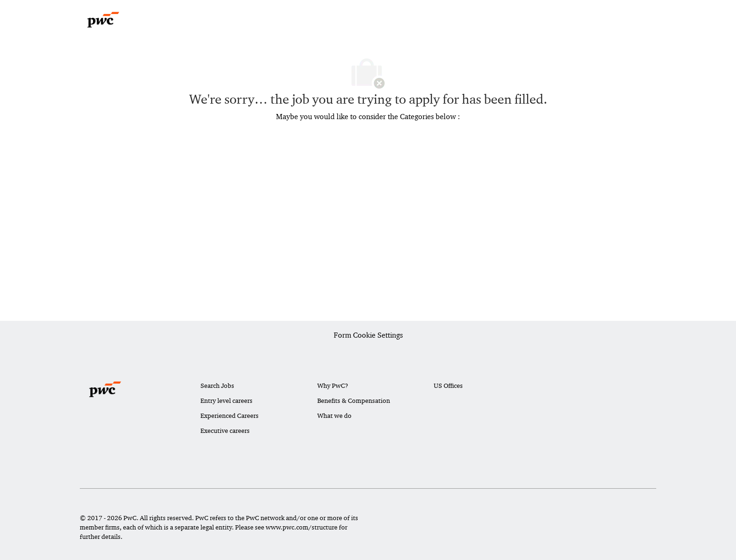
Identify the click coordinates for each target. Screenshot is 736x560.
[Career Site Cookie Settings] (368, 336)
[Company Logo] (103, 20)
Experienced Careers (230, 416)
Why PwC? (333, 386)
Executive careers (225, 431)
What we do (334, 416)
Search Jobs (217, 386)
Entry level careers (226, 401)
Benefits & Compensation (354, 401)
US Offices (448, 386)
